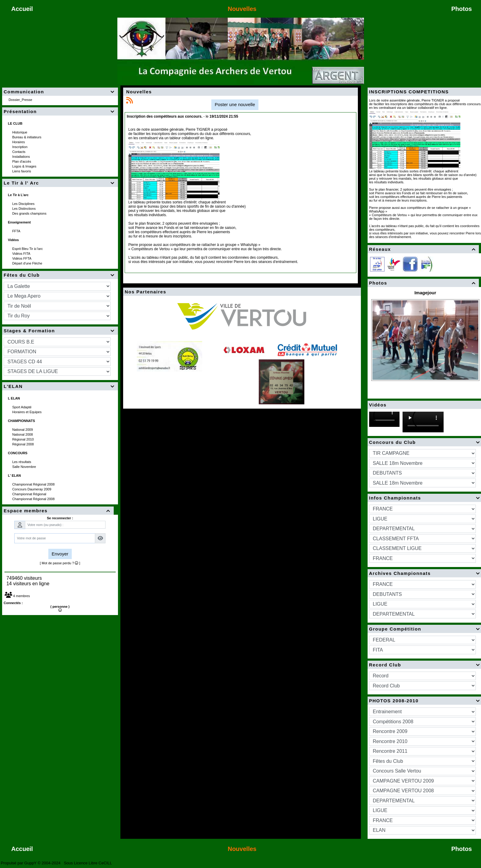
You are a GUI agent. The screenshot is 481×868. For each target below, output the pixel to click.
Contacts (19, 152)
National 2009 (23, 430)
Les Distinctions (24, 209)
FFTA (17, 231)
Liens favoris (22, 171)
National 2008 (23, 434)
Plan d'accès (22, 161)
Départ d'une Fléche (28, 263)
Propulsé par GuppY (19, 863)
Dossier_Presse (21, 100)
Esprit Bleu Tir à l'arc (28, 249)
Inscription (20, 147)
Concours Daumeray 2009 (32, 489)
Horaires (19, 142)
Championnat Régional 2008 (34, 484)
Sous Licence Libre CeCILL (88, 863)
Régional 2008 (23, 444)
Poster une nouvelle (235, 104)
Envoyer (60, 554)
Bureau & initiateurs (27, 137)
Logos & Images (25, 166)
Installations (21, 157)
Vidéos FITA (22, 254)
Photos (423, 283)
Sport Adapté (22, 407)
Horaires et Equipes (27, 412)
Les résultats (22, 462)
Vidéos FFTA (22, 258)
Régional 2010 (23, 439)
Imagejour (425, 293)
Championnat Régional (30, 494)
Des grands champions (30, 213)
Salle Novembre (24, 467)
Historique (20, 132)
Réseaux (423, 249)
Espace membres (58, 511)
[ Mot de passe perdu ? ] (60, 563)
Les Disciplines (24, 204)
